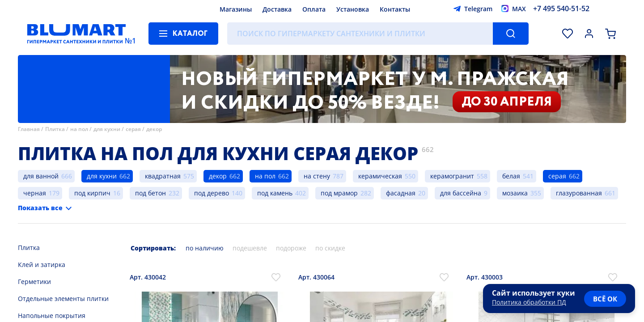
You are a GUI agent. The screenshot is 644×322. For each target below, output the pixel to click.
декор (154, 129)
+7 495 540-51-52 (561, 8)
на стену (317, 176)
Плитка (55, 129)
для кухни (107, 129)
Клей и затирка (42, 265)
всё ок (605, 299)
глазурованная (579, 193)
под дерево (212, 193)
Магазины (236, 9)
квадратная (163, 176)
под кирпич (92, 193)
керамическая (380, 176)
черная (35, 193)
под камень (275, 193)
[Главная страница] (76, 34)
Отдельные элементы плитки (63, 299)
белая (511, 176)
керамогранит (452, 176)
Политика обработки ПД (529, 302)
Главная (29, 129)
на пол (79, 129)
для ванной (41, 176)
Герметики (34, 282)
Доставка (277, 9)
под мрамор (339, 193)
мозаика (515, 193)
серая (133, 129)
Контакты (395, 9)
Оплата (314, 9)
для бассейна (461, 193)
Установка (353, 9)
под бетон (150, 193)
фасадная (401, 193)
